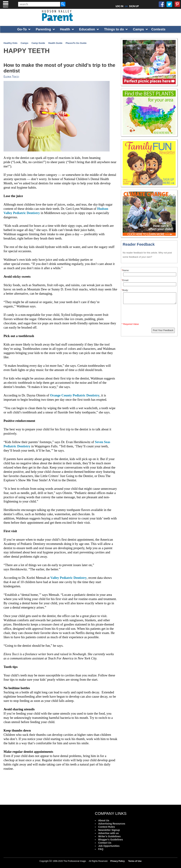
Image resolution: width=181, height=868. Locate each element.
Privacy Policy (117, 861)
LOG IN (120, 6)
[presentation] (150, 314)
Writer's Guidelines (110, 836)
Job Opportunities (109, 846)
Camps (138, 29)
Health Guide (55, 43)
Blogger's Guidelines (111, 840)
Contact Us (105, 843)
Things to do (114, 29)
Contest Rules (107, 827)
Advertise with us (109, 833)
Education (87, 29)
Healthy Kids (11, 43)
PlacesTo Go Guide (76, 43)
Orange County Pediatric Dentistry (75, 395)
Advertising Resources (112, 824)
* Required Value (130, 324)
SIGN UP (134, 6)
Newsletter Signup (109, 830)
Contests (158, 29)
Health (65, 29)
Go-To (22, 29)
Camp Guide (38, 43)
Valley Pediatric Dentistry (69, 578)
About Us (104, 820)
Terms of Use (135, 861)
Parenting (43, 29)
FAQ (101, 849)
